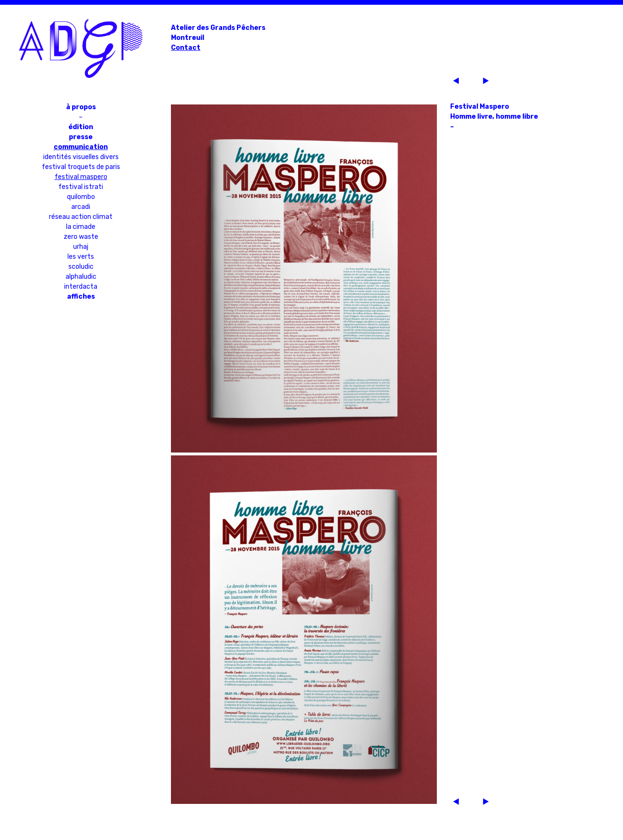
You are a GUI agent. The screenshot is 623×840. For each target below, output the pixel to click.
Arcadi (81, 207)
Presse (81, 137)
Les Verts (81, 257)
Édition (81, 127)
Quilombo (81, 197)
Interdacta (81, 287)
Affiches (81, 297)
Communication (81, 147)
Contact (186, 48)
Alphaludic (81, 277)
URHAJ (81, 247)
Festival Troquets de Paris (81, 167)
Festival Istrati (81, 187)
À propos (81, 107)
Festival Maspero (81, 177)
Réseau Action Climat (81, 217)
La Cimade (81, 227)
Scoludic (81, 267)
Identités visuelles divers (81, 157)
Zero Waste (81, 237)
